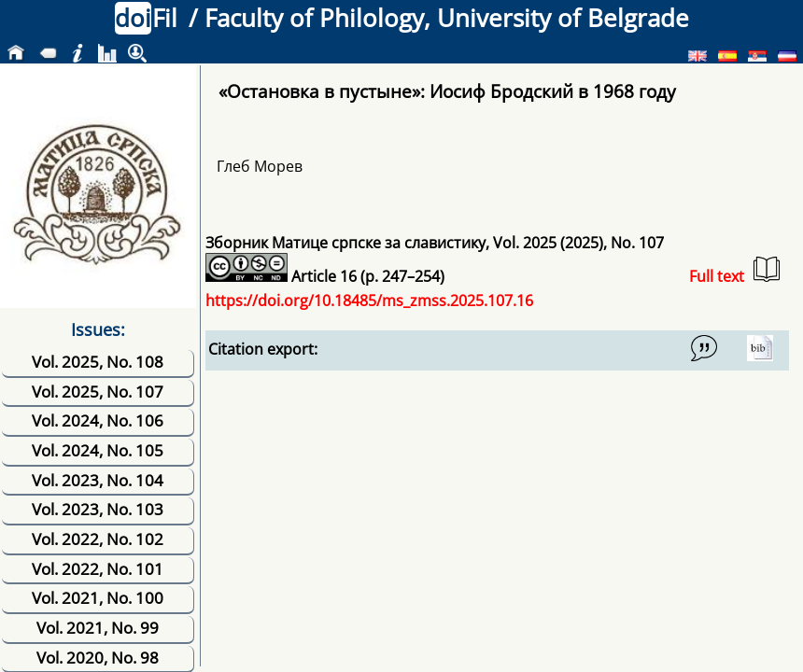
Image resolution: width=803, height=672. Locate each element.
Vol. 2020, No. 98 (98, 658)
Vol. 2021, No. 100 (98, 598)
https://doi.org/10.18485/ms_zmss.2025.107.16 (369, 301)
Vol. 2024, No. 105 (98, 450)
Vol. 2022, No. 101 (98, 569)
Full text (734, 271)
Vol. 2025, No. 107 (98, 392)
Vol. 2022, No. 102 (98, 539)
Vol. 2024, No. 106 (98, 420)
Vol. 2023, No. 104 (98, 480)
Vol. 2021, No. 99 (98, 628)
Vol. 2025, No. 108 (98, 362)
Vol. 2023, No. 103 (98, 509)
